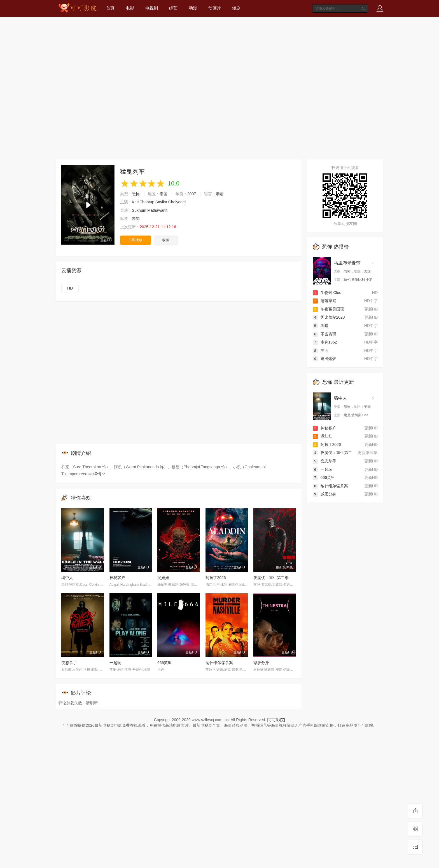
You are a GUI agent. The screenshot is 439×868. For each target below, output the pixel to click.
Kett (135, 202)
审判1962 (325, 342)
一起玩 (115, 663)
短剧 (236, 8)
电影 (130, 8)
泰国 (164, 194)
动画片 (215, 8)
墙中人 (67, 578)
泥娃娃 (163, 578)
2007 (192, 194)
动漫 (193, 8)
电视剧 (152, 8)
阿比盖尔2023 (329, 317)
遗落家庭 (324, 301)
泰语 (220, 194)
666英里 (164, 663)
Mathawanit (157, 210)
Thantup (147, 202)
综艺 (173, 8)
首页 (110, 8)
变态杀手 (69, 663)
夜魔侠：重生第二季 (271, 578)
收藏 (166, 240)
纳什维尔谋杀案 (219, 663)
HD (70, 288)
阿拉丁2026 (216, 578)
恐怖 (136, 194)
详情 (100, 474)
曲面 (321, 351)
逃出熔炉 (324, 359)
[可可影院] (276, 720)
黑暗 (321, 326)
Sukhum (139, 210)
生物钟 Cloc (327, 293)
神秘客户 (117, 578)
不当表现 (324, 334)
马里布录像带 (347, 263)
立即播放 (136, 240)
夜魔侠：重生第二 (332, 453)
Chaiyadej (177, 202)
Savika (161, 202)
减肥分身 (261, 663)
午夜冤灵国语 (328, 309)
